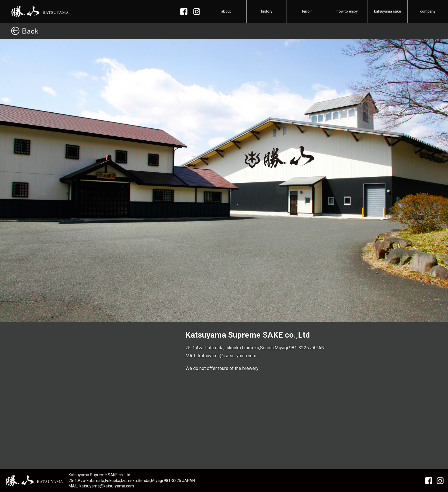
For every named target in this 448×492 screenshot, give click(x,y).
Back (224, 31)
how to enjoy (347, 11)
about (226, 11)
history (267, 11)
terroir (307, 11)
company (428, 11)
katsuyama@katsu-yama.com (227, 356)
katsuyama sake (387, 11)
